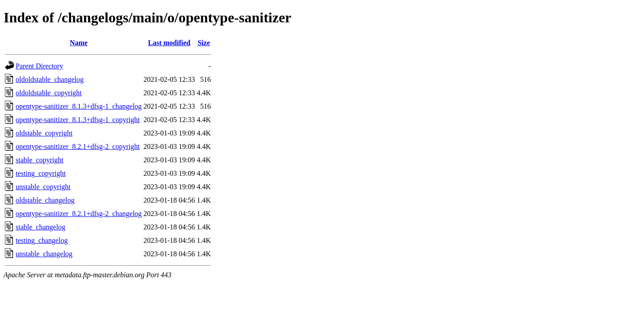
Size (204, 43)
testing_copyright (41, 173)
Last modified (169, 43)
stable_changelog (40, 227)
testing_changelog (42, 240)
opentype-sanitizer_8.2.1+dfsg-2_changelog (79, 214)
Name (79, 43)
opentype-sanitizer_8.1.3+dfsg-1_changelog (79, 106)
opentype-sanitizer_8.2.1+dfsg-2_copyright (78, 146)
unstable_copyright (43, 187)
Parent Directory (39, 66)
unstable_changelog (44, 254)
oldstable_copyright (44, 133)
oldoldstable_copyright (49, 93)
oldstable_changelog (45, 200)
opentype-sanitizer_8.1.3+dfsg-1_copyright (78, 120)
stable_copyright (40, 160)
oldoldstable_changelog (50, 79)
